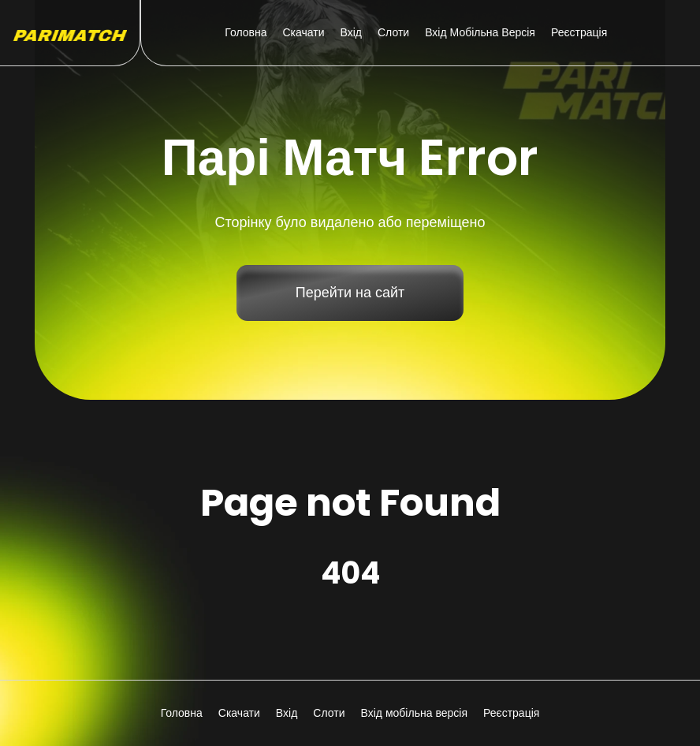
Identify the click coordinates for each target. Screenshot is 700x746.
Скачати (304, 32)
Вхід (351, 32)
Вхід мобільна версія (480, 32)
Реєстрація (579, 32)
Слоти (393, 32)
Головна (246, 32)
